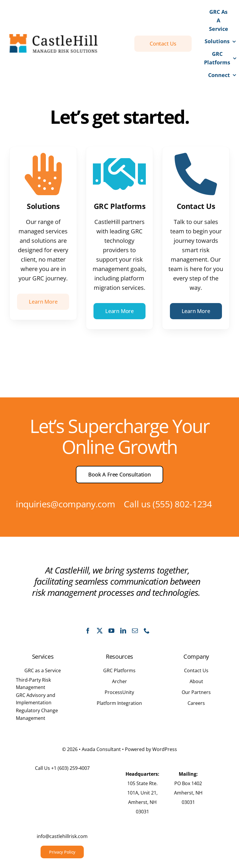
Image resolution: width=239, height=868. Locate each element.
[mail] (135, 631)
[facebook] (88, 631)
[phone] (147, 631)
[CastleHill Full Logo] (54, 37)
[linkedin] (123, 631)
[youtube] (111, 631)
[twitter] (100, 631)
